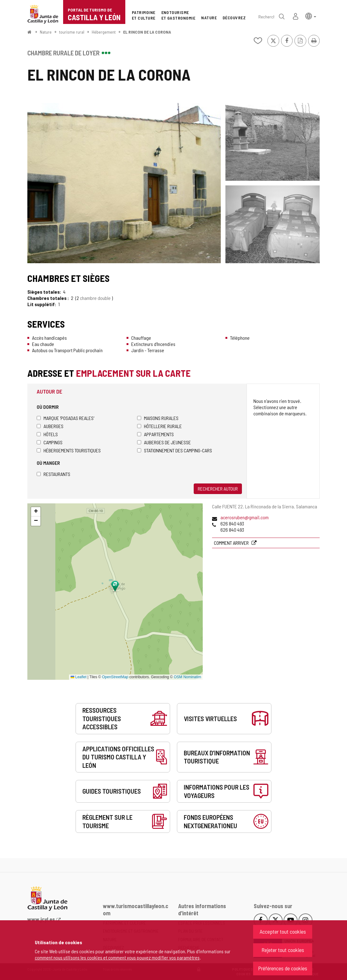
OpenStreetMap (115, 677)
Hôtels (47, 434)
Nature (46, 32)
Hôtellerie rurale (160, 426)
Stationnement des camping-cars (175, 450)
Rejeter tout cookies (283, 950)
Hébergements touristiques (69, 450)
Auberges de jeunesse (164, 442)
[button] (311, 16)
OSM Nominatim (187, 677)
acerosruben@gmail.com (245, 517)
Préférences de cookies (283, 968)
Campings (50, 442)
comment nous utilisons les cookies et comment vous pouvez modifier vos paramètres (117, 957)
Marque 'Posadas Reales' (65, 418)
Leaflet (79, 677)
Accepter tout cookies (283, 931)
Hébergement (104, 32)
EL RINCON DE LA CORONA (147, 32)
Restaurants (53, 474)
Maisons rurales (158, 418)
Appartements (155, 434)
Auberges (50, 426)
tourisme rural (72, 32)
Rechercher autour (218, 489)
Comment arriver (232, 543)
